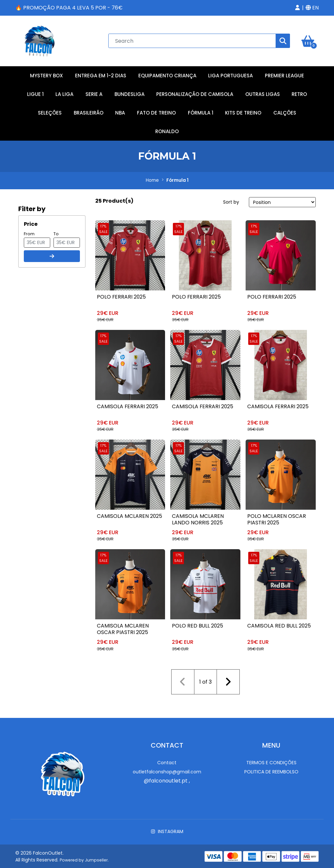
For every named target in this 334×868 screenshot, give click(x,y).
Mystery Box (46, 74)
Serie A (94, 93)
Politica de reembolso (271, 770)
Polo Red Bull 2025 (198, 625)
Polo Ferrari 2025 (121, 295)
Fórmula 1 (201, 111)
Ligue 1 (35, 93)
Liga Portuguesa (230, 74)
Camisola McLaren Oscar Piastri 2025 (123, 628)
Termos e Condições (271, 761)
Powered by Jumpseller (84, 858)
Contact (167, 761)
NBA (120, 111)
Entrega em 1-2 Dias (101, 74)
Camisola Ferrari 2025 (128, 405)
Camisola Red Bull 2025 (280, 625)
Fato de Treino (156, 111)
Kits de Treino (243, 111)
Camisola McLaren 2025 (130, 515)
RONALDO (167, 130)
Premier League (284, 74)
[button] (297, 8)
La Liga (64, 93)
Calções (285, 111)
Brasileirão (89, 111)
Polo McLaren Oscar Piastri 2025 (277, 518)
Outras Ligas (263, 93)
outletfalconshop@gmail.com (167, 770)
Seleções (50, 111)
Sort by (231, 200)
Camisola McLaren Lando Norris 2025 (198, 518)
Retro (299, 93)
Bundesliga (129, 93)
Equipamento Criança (167, 74)
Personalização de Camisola (195, 93)
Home (152, 179)
